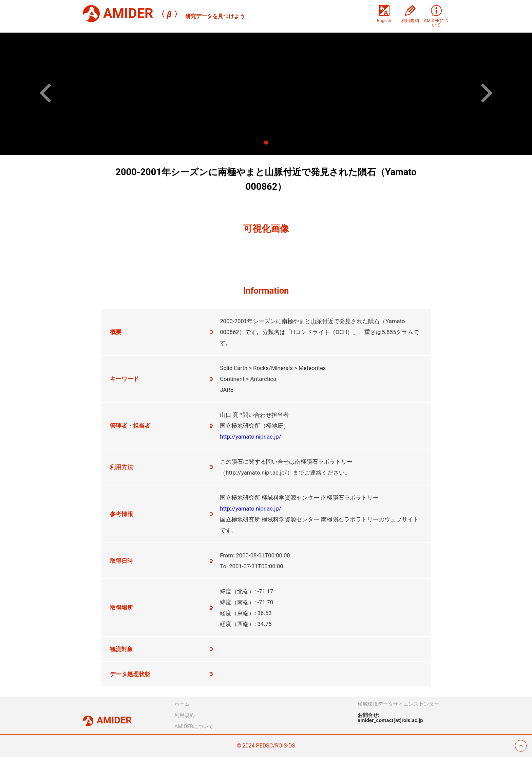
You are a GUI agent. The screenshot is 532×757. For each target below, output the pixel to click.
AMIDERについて (194, 726)
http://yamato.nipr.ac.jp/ (250, 437)
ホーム (182, 704)
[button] (49, 93)
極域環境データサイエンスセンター (398, 704)
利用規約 (185, 715)
